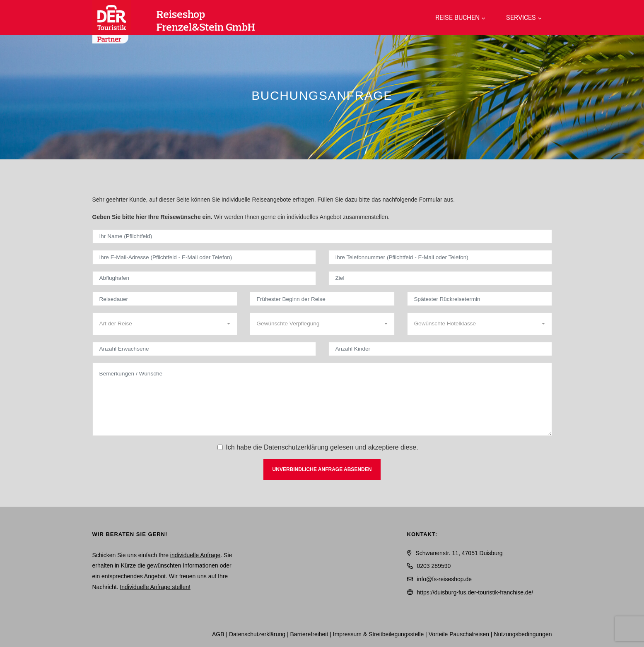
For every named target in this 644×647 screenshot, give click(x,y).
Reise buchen (457, 18)
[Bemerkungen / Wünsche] (322, 399)
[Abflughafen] (204, 278)
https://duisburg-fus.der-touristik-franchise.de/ (475, 592)
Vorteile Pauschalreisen (459, 634)
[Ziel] (440, 278)
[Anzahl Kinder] (440, 349)
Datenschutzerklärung (296, 447)
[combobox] (165, 324)
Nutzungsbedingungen (523, 634)
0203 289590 (434, 566)
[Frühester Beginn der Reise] (322, 299)
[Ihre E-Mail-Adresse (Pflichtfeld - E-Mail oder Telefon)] (204, 257)
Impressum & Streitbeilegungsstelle (378, 634)
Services (521, 18)
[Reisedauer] (165, 299)
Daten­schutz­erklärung (257, 634)
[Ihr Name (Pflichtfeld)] (322, 236)
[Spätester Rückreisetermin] (480, 299)
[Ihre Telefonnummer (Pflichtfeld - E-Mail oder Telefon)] (440, 257)
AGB (218, 634)
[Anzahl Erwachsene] (204, 349)
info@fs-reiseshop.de (445, 579)
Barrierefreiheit (309, 634)
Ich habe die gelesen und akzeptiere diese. (322, 447)
